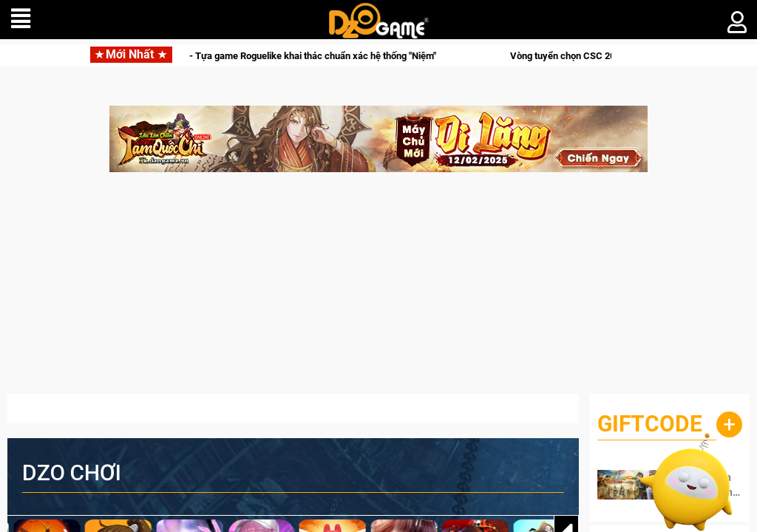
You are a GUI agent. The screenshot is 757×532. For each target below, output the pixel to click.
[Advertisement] (378, 290)
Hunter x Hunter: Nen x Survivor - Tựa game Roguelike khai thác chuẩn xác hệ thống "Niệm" (254, 56)
